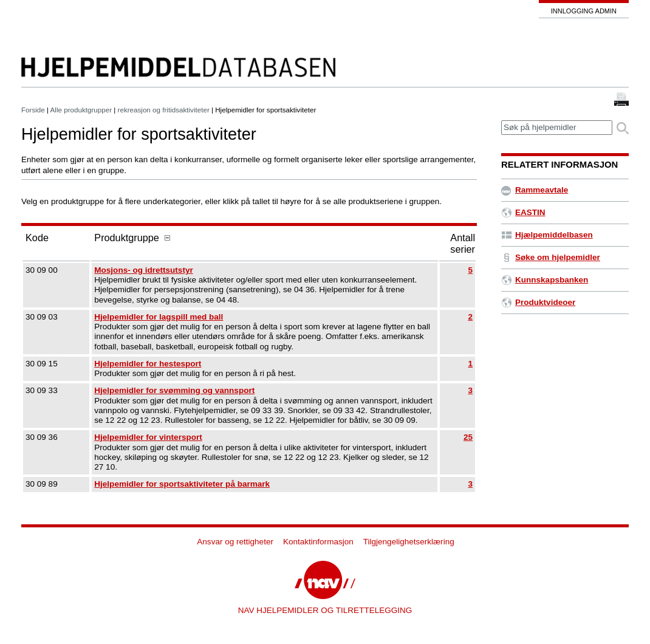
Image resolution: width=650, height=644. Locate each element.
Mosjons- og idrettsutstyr (143, 270)
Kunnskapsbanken (545, 280)
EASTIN (523, 212)
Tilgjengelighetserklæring (409, 542)
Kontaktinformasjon (318, 542)
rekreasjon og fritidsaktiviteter (164, 110)
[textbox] (557, 128)
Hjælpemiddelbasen (547, 235)
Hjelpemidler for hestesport (148, 364)
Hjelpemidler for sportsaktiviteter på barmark (182, 484)
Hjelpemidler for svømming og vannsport (174, 390)
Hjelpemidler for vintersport (148, 437)
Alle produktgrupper (81, 110)
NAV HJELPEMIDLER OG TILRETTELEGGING (325, 610)
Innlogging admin (584, 11)
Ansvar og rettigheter (235, 542)
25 (468, 437)
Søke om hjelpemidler (551, 257)
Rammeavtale (535, 190)
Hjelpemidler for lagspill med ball (159, 317)
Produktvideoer (538, 302)
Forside (33, 110)
